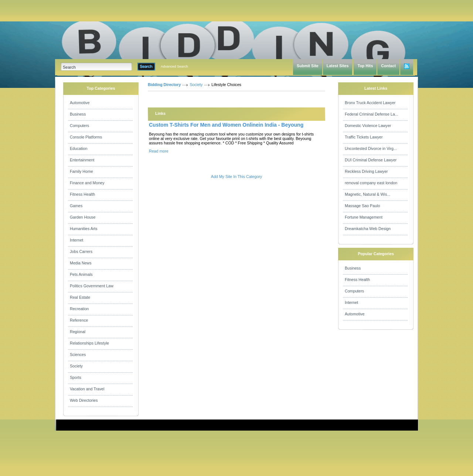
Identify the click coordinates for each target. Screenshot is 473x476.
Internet (76, 240)
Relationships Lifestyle (89, 343)
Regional (78, 332)
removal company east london (371, 183)
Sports (76, 377)
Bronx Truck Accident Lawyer (370, 103)
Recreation (79, 309)
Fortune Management (364, 217)
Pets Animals (81, 274)
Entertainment (82, 160)
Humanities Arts (84, 229)
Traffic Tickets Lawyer (364, 137)
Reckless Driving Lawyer (366, 171)
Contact (388, 66)
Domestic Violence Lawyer (368, 126)
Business (78, 114)
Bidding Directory (164, 85)
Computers (79, 126)
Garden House (83, 217)
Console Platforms (86, 137)
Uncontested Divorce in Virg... (371, 148)
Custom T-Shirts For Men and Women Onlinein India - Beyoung (226, 125)
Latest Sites (338, 66)
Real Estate (80, 297)
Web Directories (84, 400)
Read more (159, 151)
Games (76, 206)
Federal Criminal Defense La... (372, 114)
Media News (81, 263)
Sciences (78, 355)
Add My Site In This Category (236, 177)
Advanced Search (174, 66)
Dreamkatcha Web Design (368, 229)
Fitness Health (82, 194)
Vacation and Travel (87, 389)
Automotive (80, 103)
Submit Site (308, 66)
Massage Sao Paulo (362, 206)
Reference (79, 320)
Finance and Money (87, 183)
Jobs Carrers (81, 251)
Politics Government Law (92, 286)
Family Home (81, 171)
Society (76, 366)
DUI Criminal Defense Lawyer (371, 160)
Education (79, 148)
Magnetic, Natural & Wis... (367, 194)
